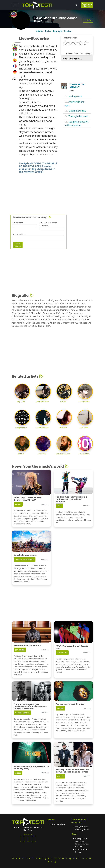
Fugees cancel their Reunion (70, 704)
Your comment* (20, 234)
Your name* (18, 223)
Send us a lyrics (87, 5)
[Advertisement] (52, 190)
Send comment (18, 245)
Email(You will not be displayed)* (48, 224)
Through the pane (78, 116)
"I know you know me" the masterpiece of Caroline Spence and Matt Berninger (30, 706)
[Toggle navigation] (15, 5)
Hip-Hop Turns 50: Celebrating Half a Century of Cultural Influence (71, 499)
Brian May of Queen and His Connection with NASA (28, 499)
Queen (18, 504)
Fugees (60, 708)
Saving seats (75, 96)
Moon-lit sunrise (77, 111)
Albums (40, 31)
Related (68, 31)
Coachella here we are (25, 555)
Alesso (18, 773)
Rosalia (60, 776)
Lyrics (48, 31)
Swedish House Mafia (25, 559)
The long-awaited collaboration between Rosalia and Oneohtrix (72, 771)
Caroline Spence (22, 713)
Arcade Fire (62, 653)
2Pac (59, 506)
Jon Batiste (20, 650)
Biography (57, 31)
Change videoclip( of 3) (72, 59)
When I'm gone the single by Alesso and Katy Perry (31, 767)
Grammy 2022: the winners (27, 646)
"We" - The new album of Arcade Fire (72, 647)
